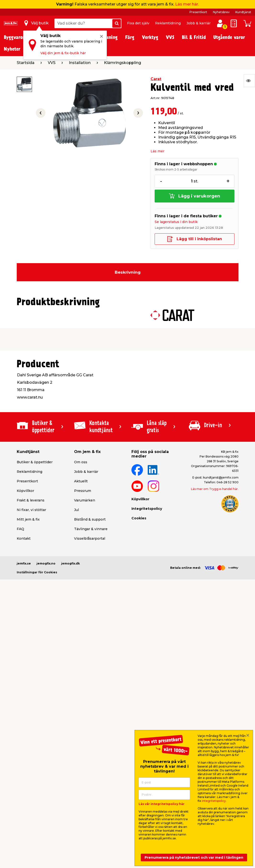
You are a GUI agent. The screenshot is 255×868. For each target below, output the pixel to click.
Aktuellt (81, 481)
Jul (76, 510)
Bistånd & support (90, 519)
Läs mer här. (187, 4)
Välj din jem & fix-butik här (63, 53)
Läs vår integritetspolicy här (162, 804)
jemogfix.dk (71, 563)
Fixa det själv (138, 23)
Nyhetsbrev (221, 12)
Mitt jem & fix (28, 519)
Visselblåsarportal (90, 538)
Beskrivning (128, 272)
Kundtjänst (243, 12)
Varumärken (85, 500)
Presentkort (198, 12)
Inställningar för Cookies (37, 572)
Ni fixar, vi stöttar (31, 510)
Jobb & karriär (198, 23)
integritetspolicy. (214, 801)
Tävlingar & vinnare (91, 529)
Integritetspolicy (147, 509)
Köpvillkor (25, 491)
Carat (156, 79)
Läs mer (157, 151)
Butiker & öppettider (35, 462)
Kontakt (24, 538)
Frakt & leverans (31, 500)
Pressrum (83, 491)
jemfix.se (24, 563)
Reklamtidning (168, 23)
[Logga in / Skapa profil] (220, 23)
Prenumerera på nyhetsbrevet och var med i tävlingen (194, 857)
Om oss (81, 462)
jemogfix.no (46, 563)
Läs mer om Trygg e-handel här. (215, 489)
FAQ (20, 529)
